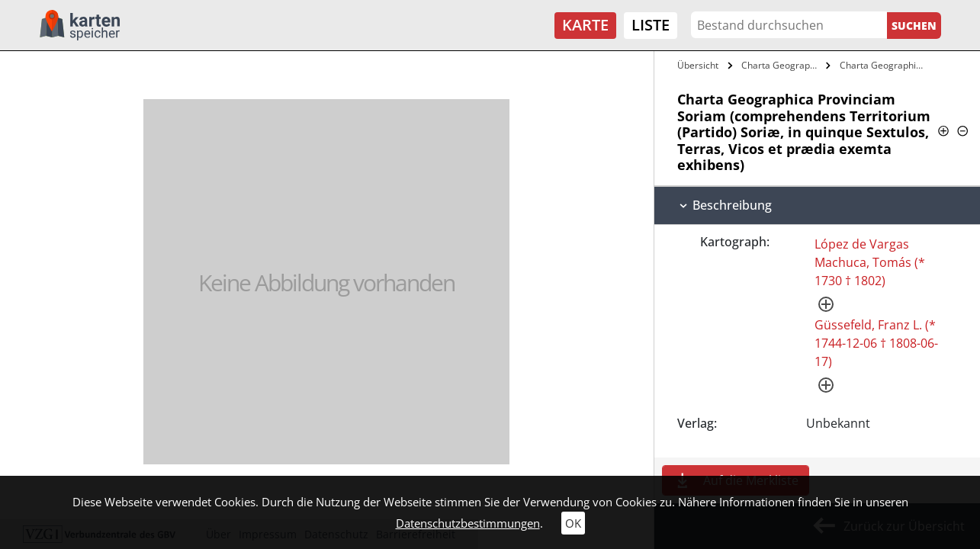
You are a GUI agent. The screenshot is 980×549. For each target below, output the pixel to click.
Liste (651, 25)
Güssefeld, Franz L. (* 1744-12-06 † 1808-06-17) (876, 343)
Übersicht (698, 65)
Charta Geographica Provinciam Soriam (782, 65)
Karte (585, 25)
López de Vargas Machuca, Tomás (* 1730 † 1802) (870, 262)
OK (573, 523)
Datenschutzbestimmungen (468, 523)
